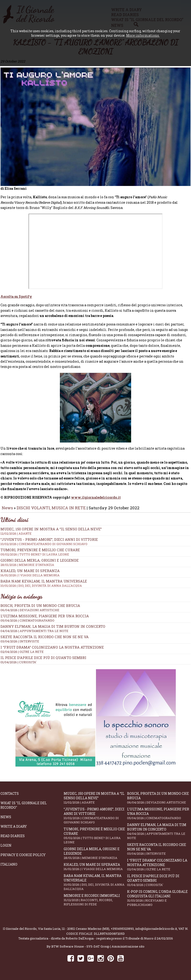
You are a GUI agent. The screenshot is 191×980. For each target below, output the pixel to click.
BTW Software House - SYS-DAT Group (80, 950)
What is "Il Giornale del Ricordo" (24, 808)
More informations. (143, 35)
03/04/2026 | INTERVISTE (20, 645)
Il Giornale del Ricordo (20, 932)
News (7, 511)
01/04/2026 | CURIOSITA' (19, 665)
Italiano (9, 868)
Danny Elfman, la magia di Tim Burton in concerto (53, 630)
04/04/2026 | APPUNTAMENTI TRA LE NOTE (34, 634)
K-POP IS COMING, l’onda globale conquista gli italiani (159, 901)
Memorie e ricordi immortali (95, 903)
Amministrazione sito (128, 950)
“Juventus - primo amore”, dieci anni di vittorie (95, 545)
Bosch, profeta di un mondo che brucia (40, 609)
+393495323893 (122, 932)
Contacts (10, 797)
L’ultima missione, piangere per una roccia (45, 619)
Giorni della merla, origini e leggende (95, 857)
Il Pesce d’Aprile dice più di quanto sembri (43, 661)
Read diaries (13, 839)
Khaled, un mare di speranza (95, 870)
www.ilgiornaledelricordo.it (96, 501)
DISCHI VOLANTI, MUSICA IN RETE (51, 511)
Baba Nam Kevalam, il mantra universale (95, 885)
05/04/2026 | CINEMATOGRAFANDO (27, 624)
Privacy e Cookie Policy (23, 858)
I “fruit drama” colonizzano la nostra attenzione (52, 650)
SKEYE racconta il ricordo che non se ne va (45, 640)
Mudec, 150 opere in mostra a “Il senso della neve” (95, 534)
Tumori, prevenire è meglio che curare (95, 839)
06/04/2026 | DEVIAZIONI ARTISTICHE (30, 613)
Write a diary (14, 830)
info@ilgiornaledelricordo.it (156, 932)
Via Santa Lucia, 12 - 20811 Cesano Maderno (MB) (74, 932)
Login (6, 849)
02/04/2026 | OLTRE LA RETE (22, 655)
